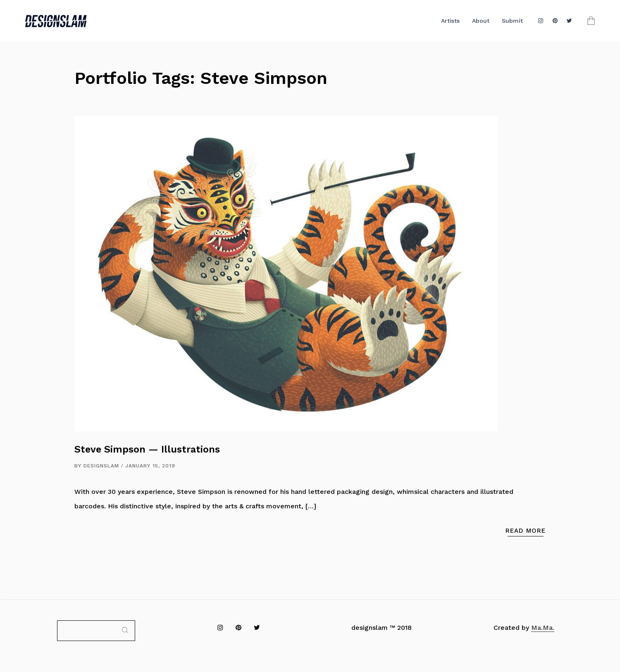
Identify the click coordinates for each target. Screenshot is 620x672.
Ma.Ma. (543, 628)
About (481, 21)
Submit (512, 21)
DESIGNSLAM (101, 466)
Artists (450, 21)
